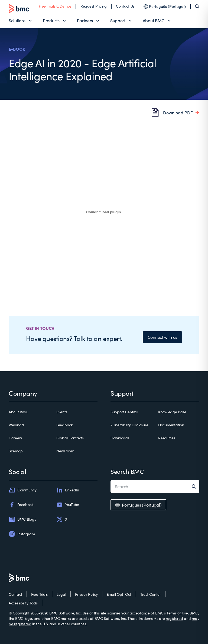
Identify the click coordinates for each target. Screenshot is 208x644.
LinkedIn (68, 490)
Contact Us (125, 6)
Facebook (21, 505)
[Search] (197, 7)
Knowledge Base (172, 412)
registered (174, 618)
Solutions (17, 20)
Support (118, 20)
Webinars (17, 425)
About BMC (154, 20)
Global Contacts (70, 438)
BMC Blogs (22, 519)
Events (62, 412)
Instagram (22, 534)
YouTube (68, 505)
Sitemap (16, 451)
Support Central (124, 412)
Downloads (120, 438)
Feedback (65, 425)
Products (51, 20)
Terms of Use (177, 613)
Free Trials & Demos (55, 6)
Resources (167, 438)
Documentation (171, 425)
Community (22, 490)
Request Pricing (94, 6)
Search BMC (127, 471)
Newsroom (65, 451)
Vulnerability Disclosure (129, 425)
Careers (15, 438)
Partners (85, 20)
